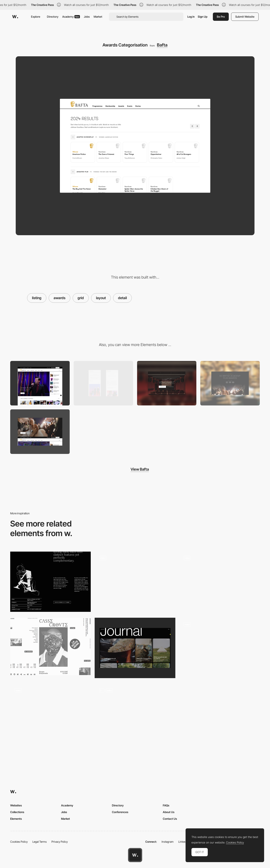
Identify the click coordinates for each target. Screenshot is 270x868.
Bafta (162, 45)
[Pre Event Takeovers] (40, 432)
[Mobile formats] (103, 383)
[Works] (50, 714)
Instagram (168, 842)
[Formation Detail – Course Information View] (135, 582)
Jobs (87, 17)
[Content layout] (50, 582)
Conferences (120, 812)
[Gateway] (167, 383)
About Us (169, 812)
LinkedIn (183, 842)
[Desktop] (40, 383)
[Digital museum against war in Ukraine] (220, 582)
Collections (17, 812)
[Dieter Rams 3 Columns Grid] (220, 646)
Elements (16, 819)
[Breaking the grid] (50, 646)
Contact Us (170, 819)
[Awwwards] (15, 17)
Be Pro (221, 17)
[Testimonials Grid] (135, 714)
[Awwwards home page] (135, 855)
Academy (71, 17)
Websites (16, 805)
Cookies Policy (19, 842)
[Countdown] (230, 383)
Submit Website (245, 17)
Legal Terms (40, 842)
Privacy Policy (60, 842)
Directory (53, 17)
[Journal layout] (135, 648)
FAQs (166, 805)
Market (98, 17)
